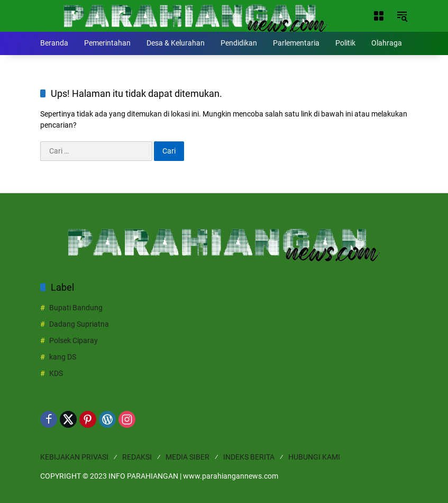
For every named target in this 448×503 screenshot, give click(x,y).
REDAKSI (137, 457)
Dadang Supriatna (79, 324)
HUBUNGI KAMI (314, 457)
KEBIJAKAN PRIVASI (74, 457)
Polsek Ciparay (74, 340)
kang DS (63, 357)
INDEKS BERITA (249, 457)
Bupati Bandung (76, 308)
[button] (402, 16)
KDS (56, 373)
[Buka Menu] (379, 16)
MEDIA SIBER (188, 457)
